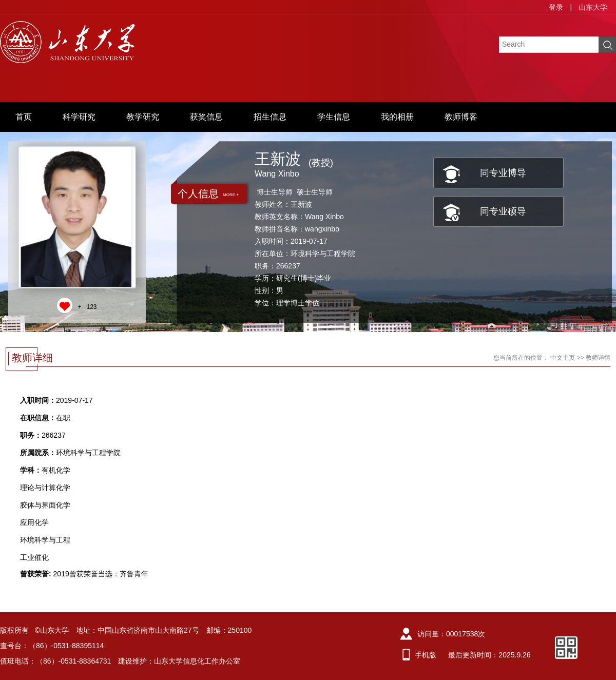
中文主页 (563, 358)
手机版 (426, 655)
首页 (24, 117)
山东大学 (593, 7)
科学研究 (79, 117)
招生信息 (270, 117)
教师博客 (461, 117)
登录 (556, 7)
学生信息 (334, 117)
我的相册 (397, 117)
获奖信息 (206, 117)
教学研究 (143, 117)
